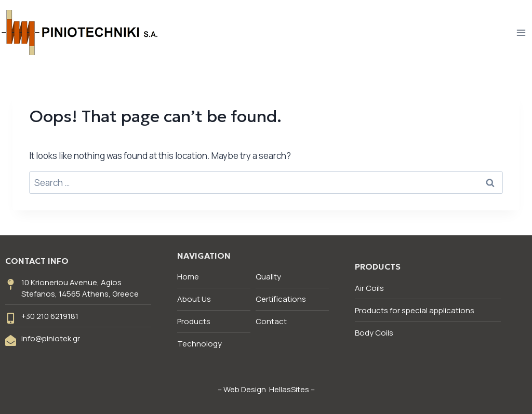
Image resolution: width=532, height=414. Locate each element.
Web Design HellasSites (266, 389)
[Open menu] (521, 32)
